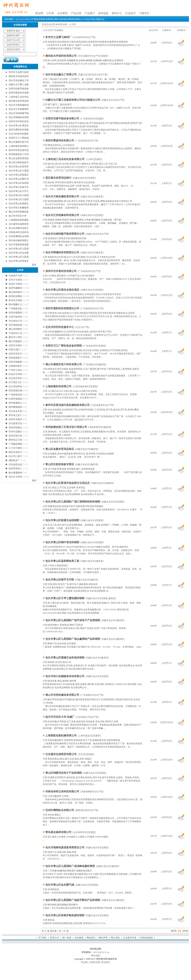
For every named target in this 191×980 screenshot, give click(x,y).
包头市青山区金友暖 (19, 253)
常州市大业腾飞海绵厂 (58, 37)
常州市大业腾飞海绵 (19, 72)
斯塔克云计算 (15, 440)
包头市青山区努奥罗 (19, 261)
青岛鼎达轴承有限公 (19, 240)
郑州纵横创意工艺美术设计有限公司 (66, 427)
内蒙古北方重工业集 (19, 84)
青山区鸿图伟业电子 (19, 228)
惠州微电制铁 (15, 407)
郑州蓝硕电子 (15, 358)
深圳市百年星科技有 (19, 121)
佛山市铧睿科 (15, 329)
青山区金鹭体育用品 (19, 158)
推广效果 (67, 938)
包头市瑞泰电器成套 (19, 245)
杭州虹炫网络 (15, 296)
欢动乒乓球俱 (15, 374)
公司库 (50, 13)
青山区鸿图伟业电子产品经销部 (64, 773)
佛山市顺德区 (15, 341)
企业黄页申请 (130, 938)
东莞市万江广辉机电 (19, 138)
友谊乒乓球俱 (15, 284)
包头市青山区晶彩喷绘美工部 (62, 561)
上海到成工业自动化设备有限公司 (65, 159)
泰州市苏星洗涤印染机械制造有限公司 (68, 405)
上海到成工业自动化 (19, 97)
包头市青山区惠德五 (19, 203)
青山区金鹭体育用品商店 (60, 449)
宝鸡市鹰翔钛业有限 (19, 236)
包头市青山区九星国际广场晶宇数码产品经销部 (73, 900)
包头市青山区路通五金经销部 (62, 520)
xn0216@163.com (101, 952)
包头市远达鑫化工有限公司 (61, 75)
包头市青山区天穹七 (19, 191)
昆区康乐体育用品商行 (58, 178)
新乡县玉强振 (15, 300)
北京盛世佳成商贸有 (19, 224)
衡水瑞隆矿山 (15, 304)
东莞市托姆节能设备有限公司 (62, 119)
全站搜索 (79, 938)
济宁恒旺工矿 (15, 382)
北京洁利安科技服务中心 (60, 327)
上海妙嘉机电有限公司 (58, 386)
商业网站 (106, 962)
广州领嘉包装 (15, 309)
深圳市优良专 (15, 354)
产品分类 (76, 13)
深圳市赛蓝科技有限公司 (60, 141)
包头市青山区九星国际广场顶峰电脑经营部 (70, 866)
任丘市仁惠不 (15, 456)
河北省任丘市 (15, 321)
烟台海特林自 (15, 292)
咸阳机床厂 (14, 460)
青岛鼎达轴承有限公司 (58, 832)
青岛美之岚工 (15, 415)
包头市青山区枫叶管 (19, 179)
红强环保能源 (15, 399)
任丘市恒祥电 (15, 386)
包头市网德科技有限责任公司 (62, 252)
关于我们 (43, 938)
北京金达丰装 (15, 411)
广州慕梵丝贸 (15, 395)
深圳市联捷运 (15, 428)
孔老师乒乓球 (15, 276)
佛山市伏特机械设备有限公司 (62, 695)
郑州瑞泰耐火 (15, 403)
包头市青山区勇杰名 (19, 126)
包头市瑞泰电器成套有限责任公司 (65, 847)
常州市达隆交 (15, 432)
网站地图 (95, 956)
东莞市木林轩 (15, 345)
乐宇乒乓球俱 (15, 280)
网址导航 (115, 938)
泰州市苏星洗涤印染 (19, 150)
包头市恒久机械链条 (19, 208)
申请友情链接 (146, 938)
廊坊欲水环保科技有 (19, 76)
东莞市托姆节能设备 (19, 89)
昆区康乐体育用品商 (19, 101)
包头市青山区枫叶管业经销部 (62, 542)
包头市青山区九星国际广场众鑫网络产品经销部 (73, 639)
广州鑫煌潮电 (15, 444)
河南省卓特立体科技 (19, 232)
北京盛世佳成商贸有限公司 (61, 754)
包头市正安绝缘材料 (19, 109)
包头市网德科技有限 (19, 117)
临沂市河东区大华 (18, 216)
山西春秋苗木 (15, 366)
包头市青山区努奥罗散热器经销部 (65, 915)
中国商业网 (94, 962)
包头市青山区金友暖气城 (60, 885)
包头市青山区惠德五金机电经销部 (65, 658)
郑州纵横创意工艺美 (19, 154)
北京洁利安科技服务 (19, 134)
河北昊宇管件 (15, 378)
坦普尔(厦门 (15, 350)
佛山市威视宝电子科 (19, 142)
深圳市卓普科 (15, 419)
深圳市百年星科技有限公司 (61, 271)
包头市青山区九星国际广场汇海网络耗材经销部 (73, 502)
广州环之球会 (15, 370)
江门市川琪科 (15, 448)
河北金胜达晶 (15, 464)
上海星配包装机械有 (19, 220)
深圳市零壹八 (15, 469)
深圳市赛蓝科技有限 (19, 93)
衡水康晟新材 (15, 473)
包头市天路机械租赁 (19, 105)
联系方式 (55, 938)
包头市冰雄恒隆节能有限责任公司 (65, 234)
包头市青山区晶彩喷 (19, 183)
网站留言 (91, 938)
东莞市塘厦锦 (15, 313)
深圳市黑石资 (15, 436)
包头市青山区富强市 (19, 167)
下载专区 (144, 13)
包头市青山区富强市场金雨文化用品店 (68, 483)
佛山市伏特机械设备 (19, 212)
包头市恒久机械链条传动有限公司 (65, 676)
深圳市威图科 (15, 288)
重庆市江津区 (15, 337)
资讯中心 (117, 13)
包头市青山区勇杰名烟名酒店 (62, 290)
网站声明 (103, 938)
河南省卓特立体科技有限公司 (62, 792)
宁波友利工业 (15, 333)
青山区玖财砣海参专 (19, 162)
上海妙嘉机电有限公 (19, 146)
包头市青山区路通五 (19, 175)
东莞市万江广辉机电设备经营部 (64, 346)
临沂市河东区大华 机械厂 (60, 717)
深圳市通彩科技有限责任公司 (62, 308)
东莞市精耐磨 (15, 362)
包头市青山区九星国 (19, 171)
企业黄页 (62, 13)
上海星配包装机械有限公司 (61, 736)
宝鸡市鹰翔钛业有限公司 (60, 810)
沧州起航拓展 (15, 325)
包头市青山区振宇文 (19, 187)
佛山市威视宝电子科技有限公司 (64, 364)
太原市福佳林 (15, 317)
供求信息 (103, 13)
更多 (34, 265)
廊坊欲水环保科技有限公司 (61, 56)
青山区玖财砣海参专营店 (60, 464)
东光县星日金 (15, 423)
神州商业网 (61, 24)
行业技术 (130, 13)
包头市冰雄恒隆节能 (19, 113)
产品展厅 (90, 13)
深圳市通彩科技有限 (19, 130)
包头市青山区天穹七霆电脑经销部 (65, 598)
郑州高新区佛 (15, 391)
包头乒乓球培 (15, 477)
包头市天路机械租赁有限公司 (62, 197)
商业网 (39, 13)
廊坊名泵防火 (15, 452)
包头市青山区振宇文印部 (60, 580)
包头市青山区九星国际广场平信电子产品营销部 (73, 620)
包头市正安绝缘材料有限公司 (62, 215)
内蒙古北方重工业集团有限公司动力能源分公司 (73, 100)
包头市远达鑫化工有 (19, 80)
